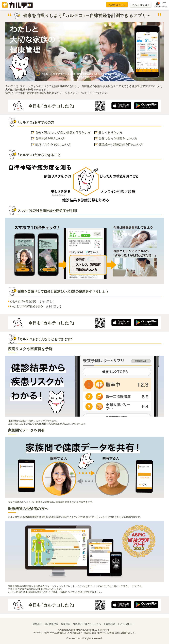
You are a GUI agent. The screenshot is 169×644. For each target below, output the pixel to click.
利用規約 (66, 624)
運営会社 (37, 624)
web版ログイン (117, 5)
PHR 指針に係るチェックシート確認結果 (94, 624)
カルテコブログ (141, 5)
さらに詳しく (47, 301)
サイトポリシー (126, 624)
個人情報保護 (51, 624)
